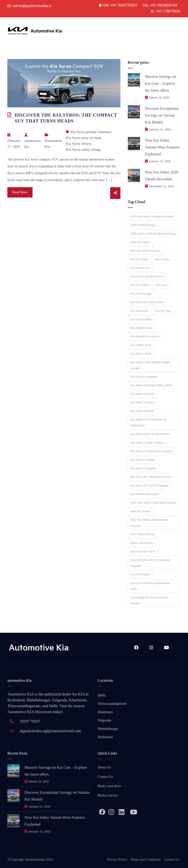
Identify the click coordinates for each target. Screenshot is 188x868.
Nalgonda (104, 720)
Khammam (105, 712)
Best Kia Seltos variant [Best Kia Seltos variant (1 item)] (145, 251)
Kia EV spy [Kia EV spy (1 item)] (163, 311)
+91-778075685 (168, 11)
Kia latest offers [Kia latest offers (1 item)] (141, 319)
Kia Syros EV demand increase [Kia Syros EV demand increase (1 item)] (151, 477)
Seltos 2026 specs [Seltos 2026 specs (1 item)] (142, 543)
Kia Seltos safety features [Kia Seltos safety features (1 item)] (147, 442)
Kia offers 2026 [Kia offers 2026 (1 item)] (141, 345)
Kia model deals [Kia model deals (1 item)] (141, 328)
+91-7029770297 (124, 5)
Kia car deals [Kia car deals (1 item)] (140, 259)
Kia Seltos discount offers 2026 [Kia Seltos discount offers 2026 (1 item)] (151, 385)
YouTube (166, 647)
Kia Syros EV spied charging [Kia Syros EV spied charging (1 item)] (150, 485)
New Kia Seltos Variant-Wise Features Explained (162, 147)
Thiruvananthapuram (112, 704)
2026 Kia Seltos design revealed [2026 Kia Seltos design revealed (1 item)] (152, 216)
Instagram (151, 647)
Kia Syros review (79, 144)
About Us (104, 767)
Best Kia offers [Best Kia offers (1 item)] (140, 242)
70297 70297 (30, 721)
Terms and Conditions (146, 860)
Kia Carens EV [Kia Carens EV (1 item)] (140, 268)
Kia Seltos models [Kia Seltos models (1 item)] (142, 411)
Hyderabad (105, 737)
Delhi (101, 695)
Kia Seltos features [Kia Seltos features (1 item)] (143, 402)
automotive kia (33, 141)
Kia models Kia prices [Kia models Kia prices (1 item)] (145, 336)
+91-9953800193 (164, 5)
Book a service (108, 795)
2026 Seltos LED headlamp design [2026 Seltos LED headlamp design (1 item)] (153, 233)
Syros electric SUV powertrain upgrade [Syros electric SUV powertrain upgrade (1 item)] (150, 563)
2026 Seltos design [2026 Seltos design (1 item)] (143, 225)
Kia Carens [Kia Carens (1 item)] (162, 259)
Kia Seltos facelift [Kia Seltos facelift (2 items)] (142, 394)
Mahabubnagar (108, 729)
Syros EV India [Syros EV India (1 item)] (140, 574)
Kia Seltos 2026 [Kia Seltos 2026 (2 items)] (141, 353)
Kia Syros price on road (83, 138)
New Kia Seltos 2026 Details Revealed (162, 176)
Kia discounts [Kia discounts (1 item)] (140, 311)
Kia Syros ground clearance (91, 132)
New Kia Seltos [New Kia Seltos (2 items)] (141, 511)
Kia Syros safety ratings (83, 149)
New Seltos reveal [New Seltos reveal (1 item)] (143, 534)
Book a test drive (109, 786)
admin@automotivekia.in (32, 6)
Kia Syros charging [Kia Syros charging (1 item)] (143, 468)
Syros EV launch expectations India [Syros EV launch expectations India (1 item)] (150, 586)
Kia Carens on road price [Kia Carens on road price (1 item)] (147, 276)
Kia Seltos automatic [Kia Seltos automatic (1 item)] (144, 377)
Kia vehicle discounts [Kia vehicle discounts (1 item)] (145, 494)
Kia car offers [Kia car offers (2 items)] (140, 285)
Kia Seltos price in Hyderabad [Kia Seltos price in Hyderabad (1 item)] (150, 434)
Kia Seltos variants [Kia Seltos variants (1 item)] (143, 460)
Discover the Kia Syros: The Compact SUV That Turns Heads (66, 118)
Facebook (136, 647)
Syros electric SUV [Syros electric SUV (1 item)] (143, 551)
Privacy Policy (117, 860)
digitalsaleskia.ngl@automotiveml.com (50, 731)
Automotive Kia (53, 144)
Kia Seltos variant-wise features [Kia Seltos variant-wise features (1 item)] (152, 451)
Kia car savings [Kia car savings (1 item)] (141, 293)
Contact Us (105, 777)
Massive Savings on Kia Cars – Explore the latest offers (161, 83)
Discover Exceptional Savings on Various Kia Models (162, 115)
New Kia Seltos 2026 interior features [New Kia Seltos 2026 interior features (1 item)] (149, 523)
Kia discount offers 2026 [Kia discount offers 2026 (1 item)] (147, 302)
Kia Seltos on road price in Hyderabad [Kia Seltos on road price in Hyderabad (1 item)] (149, 422)
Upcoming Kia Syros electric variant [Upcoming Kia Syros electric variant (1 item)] (149, 600)
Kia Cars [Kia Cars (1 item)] (162, 285)
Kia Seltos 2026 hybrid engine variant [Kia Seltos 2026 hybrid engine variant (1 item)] (150, 365)
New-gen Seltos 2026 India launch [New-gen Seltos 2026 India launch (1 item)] (153, 502)
